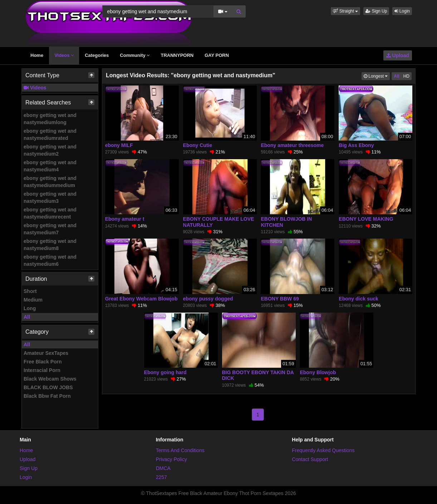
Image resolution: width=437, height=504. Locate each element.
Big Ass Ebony (356, 145)
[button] (345, 11)
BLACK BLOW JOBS (48, 387)
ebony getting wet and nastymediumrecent (50, 213)
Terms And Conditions (180, 450)
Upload (398, 55)
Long (30, 308)
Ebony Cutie (198, 145)
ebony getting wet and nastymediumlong (50, 119)
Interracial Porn (42, 370)
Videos (64, 55)
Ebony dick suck (358, 299)
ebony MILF (119, 145)
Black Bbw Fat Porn (47, 396)
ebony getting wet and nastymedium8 (50, 245)
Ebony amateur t (125, 219)
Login (402, 11)
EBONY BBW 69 (280, 299)
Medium (33, 300)
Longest (377, 76)
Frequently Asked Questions (323, 450)
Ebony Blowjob (318, 372)
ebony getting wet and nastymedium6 (50, 260)
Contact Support (310, 459)
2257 (161, 477)
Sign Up (376, 11)
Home (37, 55)
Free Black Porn (43, 362)
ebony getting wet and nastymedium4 (50, 166)
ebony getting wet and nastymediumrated (50, 134)
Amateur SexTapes (46, 353)
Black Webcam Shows (50, 379)
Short (30, 291)
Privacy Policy (171, 459)
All (27, 317)
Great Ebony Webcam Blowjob (141, 299)
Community (135, 55)
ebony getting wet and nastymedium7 (50, 229)
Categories (97, 55)
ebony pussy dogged (208, 299)
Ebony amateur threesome (292, 145)
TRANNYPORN (177, 55)
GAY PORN (217, 55)
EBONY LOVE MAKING (366, 219)
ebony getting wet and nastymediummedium (50, 182)
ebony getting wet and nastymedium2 (50, 150)
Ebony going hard (165, 372)
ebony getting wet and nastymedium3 (50, 197)
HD (406, 76)
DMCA (163, 468)
